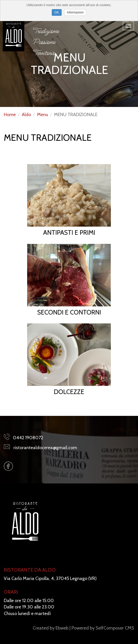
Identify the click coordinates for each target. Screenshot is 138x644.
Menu (42, 115)
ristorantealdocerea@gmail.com (45, 448)
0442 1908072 (28, 438)
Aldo (26, 115)
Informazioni (75, 12)
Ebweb (62, 628)
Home (10, 115)
